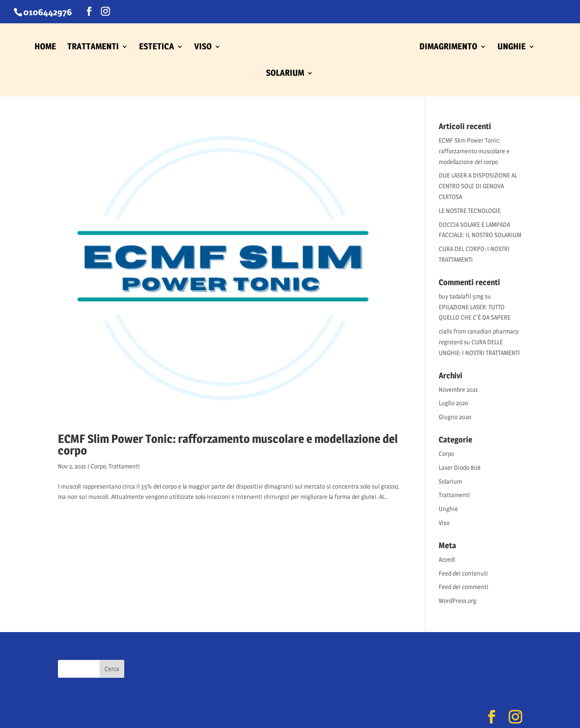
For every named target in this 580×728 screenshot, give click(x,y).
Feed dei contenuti (463, 573)
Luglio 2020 (454, 403)
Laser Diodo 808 (460, 467)
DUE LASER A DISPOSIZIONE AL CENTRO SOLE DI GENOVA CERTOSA (478, 186)
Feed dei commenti (464, 587)
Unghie (448, 509)
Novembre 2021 (458, 389)
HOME (45, 48)
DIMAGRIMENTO (448, 48)
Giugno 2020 (455, 417)
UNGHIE (512, 48)
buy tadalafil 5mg (461, 296)
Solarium (450, 481)
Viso (444, 522)
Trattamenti (124, 466)
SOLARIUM (285, 74)
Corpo (98, 466)
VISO (203, 48)
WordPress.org (458, 600)
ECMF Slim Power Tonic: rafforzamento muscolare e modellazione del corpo (228, 444)
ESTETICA (157, 48)
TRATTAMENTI (93, 48)
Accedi (447, 559)
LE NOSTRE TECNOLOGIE (470, 210)
